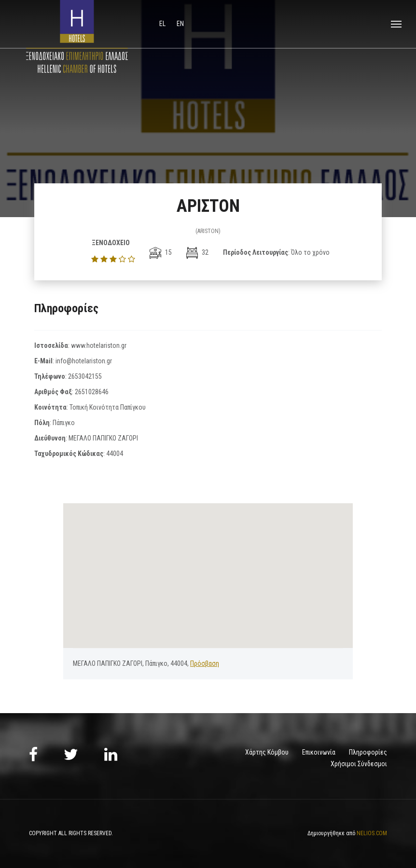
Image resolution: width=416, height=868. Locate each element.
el (163, 24)
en (180, 24)
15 (161, 252)
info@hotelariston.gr (84, 361)
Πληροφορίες (368, 752)
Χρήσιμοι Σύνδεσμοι (359, 764)
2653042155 (85, 376)
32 (197, 252)
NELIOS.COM (372, 833)
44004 (115, 454)
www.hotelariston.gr (99, 345)
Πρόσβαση (205, 663)
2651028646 (92, 392)
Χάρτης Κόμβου (267, 752)
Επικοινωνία (319, 752)
